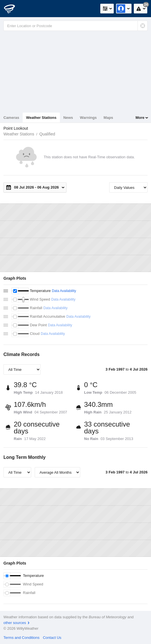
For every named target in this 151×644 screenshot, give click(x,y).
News (68, 118)
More (140, 118)
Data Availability (64, 291)
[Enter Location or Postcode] (75, 26)
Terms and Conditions (21, 638)
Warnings (88, 118)
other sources (15, 623)
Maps (108, 118)
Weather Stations (41, 118)
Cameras (11, 118)
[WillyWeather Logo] (13, 9)
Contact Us (52, 638)
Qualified (47, 134)
